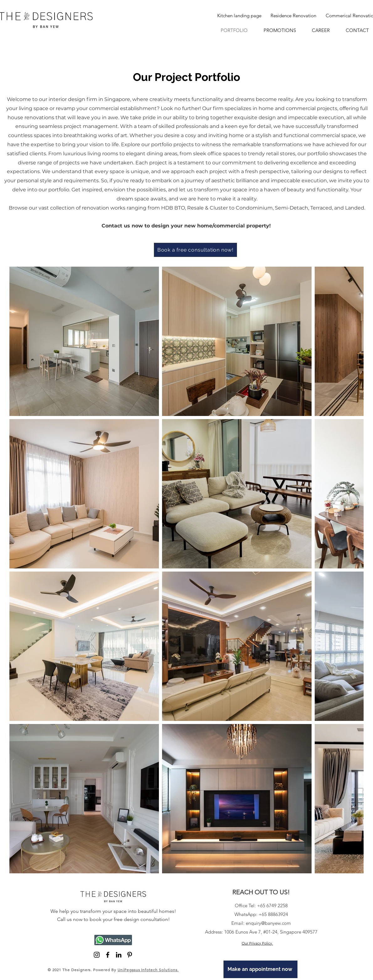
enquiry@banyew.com (268, 923)
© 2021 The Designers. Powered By (113, 970)
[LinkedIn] (119, 955)
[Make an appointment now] (260, 969)
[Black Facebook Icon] (108, 955)
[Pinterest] (130, 955)
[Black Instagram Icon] (97, 955)
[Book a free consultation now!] (195, 250)
